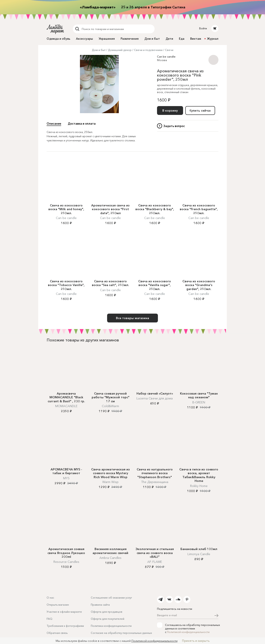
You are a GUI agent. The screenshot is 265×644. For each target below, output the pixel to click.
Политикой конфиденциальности (188, 632)
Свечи (169, 50)
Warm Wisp (110, 482)
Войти (203, 28)
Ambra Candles (110, 558)
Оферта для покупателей (108, 619)
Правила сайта (100, 605)
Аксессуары (84, 39)
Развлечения (130, 39)
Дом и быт (152, 39)
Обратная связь (57, 633)
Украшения (107, 39)
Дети (169, 39)
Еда (182, 39)
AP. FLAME (155, 562)
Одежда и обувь (58, 39)
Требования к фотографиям (65, 626)
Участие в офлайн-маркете (64, 612)
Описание (54, 124)
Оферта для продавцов (107, 612)
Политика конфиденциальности (111, 626)
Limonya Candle (199, 554)
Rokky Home (199, 486)
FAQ (49, 619)
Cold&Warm (110, 406)
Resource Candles (66, 562)
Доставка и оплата (82, 124)
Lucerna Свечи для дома (155, 398)
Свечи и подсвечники (148, 50)
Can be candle (166, 57)
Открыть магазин (58, 605)
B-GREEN (199, 402)
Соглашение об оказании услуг (111, 598)
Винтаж (196, 39)
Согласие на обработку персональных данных (121, 633)
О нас (50, 598)
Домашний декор (120, 50)
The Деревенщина (155, 482)
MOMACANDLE (66, 406)
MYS (66, 478)
